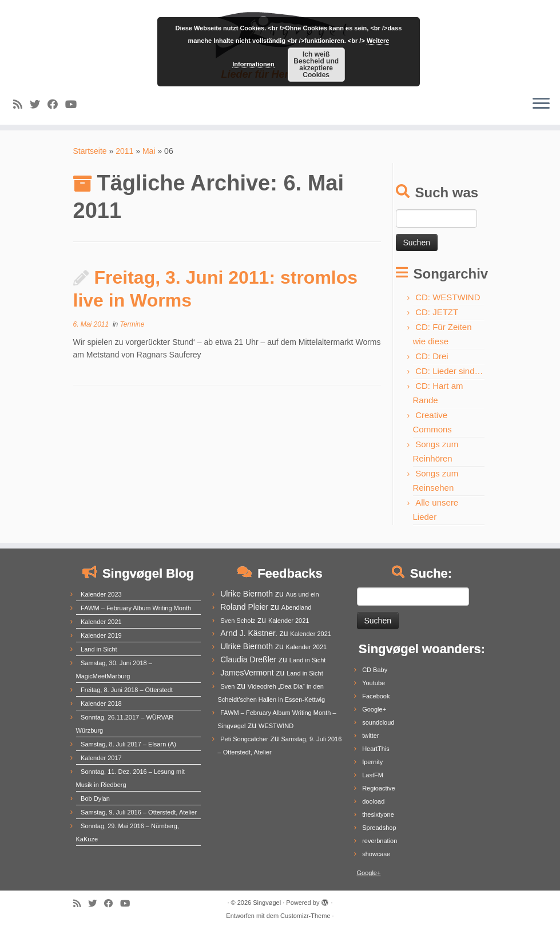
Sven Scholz (238, 621)
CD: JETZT (437, 312)
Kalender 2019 (101, 635)
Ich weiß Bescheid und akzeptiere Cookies (316, 65)
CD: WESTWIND (448, 297)
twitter (370, 736)
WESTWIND (276, 726)
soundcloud (378, 722)
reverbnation (380, 841)
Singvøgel (267, 903)
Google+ (374, 709)
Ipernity (372, 762)
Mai (149, 151)
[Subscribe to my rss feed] (21, 105)
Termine (132, 324)
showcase (376, 854)
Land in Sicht (99, 649)
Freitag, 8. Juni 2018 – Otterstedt (127, 690)
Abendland (297, 607)
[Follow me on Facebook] (56, 105)
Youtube (374, 683)
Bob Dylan (95, 798)
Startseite (90, 151)
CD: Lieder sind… (449, 371)
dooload (373, 801)
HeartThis (376, 749)
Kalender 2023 (101, 594)
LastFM (373, 775)
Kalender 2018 (101, 704)
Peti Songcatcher (244, 739)
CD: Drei (432, 356)
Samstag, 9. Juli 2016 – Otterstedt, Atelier (139, 812)
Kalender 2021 (101, 622)
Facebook (376, 696)
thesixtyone (378, 814)
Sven (227, 686)
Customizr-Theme (305, 916)
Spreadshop (379, 828)
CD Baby (375, 670)
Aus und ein (303, 594)
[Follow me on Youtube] (75, 105)
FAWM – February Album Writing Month (136, 608)
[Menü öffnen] (541, 104)
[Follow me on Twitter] (39, 105)
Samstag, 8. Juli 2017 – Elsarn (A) (128, 744)
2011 (124, 151)
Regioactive (378, 788)
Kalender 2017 (101, 758)
